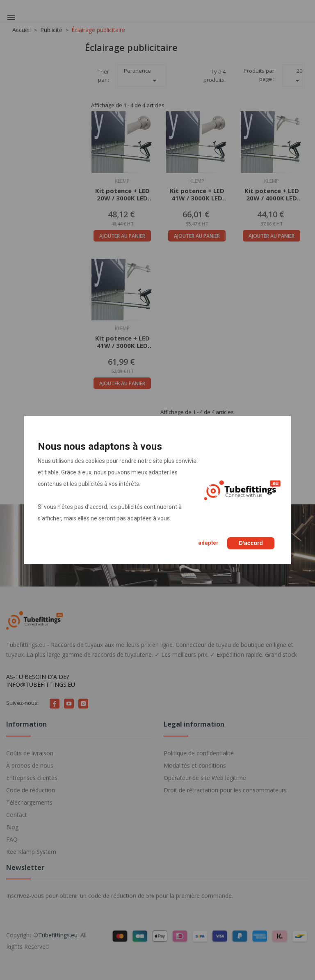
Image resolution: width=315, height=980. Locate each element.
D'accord (251, 543)
